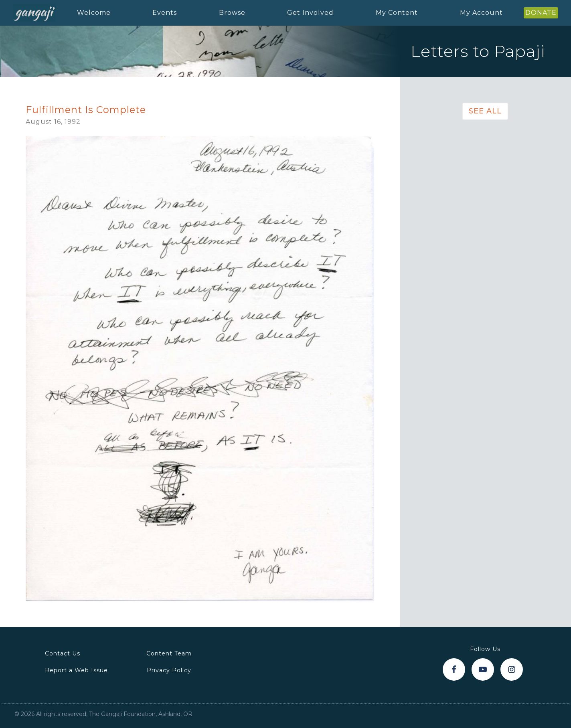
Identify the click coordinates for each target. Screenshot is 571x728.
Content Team (169, 653)
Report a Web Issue (76, 670)
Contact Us (63, 653)
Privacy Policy (169, 670)
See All (485, 111)
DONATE (541, 13)
